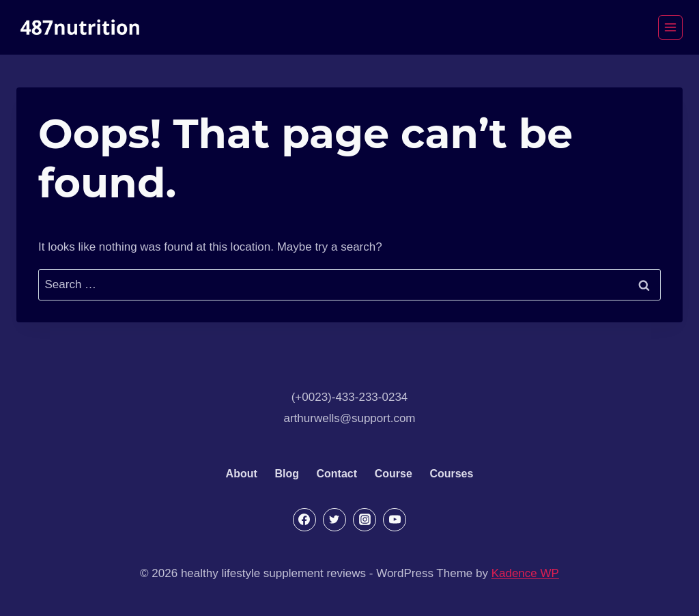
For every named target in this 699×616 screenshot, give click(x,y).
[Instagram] (365, 520)
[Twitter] (334, 520)
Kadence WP (525, 573)
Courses (451, 474)
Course (394, 474)
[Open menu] (670, 27)
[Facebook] (304, 520)
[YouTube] (395, 520)
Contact (337, 474)
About (242, 474)
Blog (287, 474)
